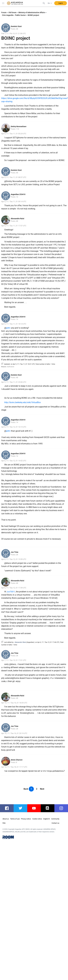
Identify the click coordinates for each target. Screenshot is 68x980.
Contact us (55, 823)
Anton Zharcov (17, 760)
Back (26, 789)
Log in (61, 3)
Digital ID (47, 819)
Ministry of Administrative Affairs (32, 12)
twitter (20, 808)
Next (42, 789)
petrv (8, 328)
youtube (35, 808)
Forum (4, 12)
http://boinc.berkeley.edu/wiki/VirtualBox (23, 402)
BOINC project (33, 15)
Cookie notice (37, 819)
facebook (8, 808)
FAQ (4, 823)
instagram (62, 808)
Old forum (12, 12)
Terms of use (15, 819)
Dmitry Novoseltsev (19, 126)
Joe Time (15, 552)
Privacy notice (26, 819)
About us (6, 819)
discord (48, 808)
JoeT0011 (11, 592)
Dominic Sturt (16, 26)
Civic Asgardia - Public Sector (14, 15)
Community (55, 819)
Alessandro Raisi (17, 219)
